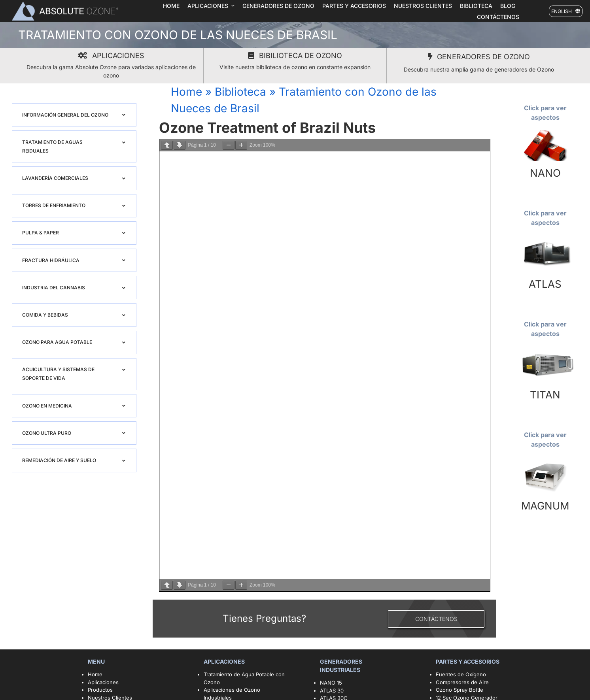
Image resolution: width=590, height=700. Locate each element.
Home (186, 92)
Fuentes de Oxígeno (461, 674)
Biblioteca (240, 92)
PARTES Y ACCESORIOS (468, 661)
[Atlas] (545, 238)
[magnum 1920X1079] (545, 459)
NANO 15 (331, 683)
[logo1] (65, 4)
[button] (74, 115)
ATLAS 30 (332, 691)
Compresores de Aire (462, 682)
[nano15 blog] (545, 132)
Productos (100, 690)
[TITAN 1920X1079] (545, 349)
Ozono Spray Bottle (460, 690)
